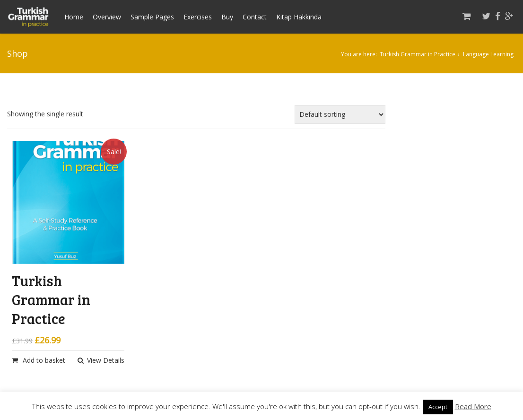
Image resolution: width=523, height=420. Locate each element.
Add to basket (44, 360)
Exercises (198, 17)
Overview (107, 17)
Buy (227, 17)
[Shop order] (340, 114)
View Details (106, 360)
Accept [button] (438, 407)
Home (74, 17)
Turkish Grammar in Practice (418, 54)
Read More (473, 406)
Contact (255, 17)
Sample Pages (152, 17)
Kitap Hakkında (299, 17)
